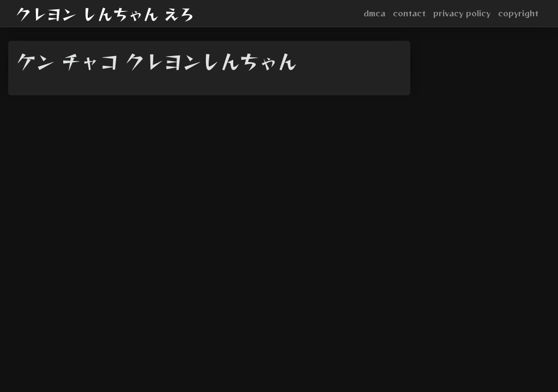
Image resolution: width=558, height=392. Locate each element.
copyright (518, 13)
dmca (374, 13)
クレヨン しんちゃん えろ (105, 14)
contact (409, 13)
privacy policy (462, 13)
